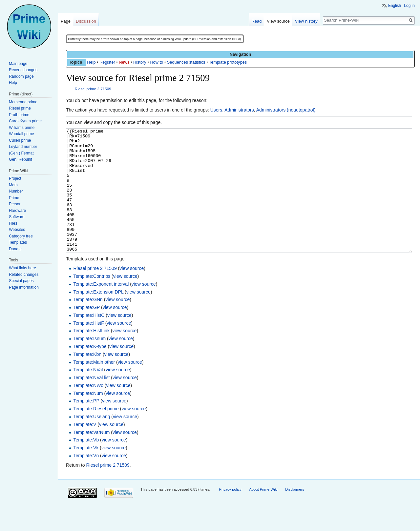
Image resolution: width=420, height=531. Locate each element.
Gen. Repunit (21, 159)
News (124, 62)
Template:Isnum (89, 363)
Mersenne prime (23, 102)
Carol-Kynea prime (25, 121)
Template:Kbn (87, 379)
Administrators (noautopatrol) (286, 110)
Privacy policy (230, 514)
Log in (409, 6)
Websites (17, 230)
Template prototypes (228, 62)
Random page (21, 76)
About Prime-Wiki (263, 514)
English (395, 6)
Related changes (24, 275)
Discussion (86, 21)
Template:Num (88, 418)
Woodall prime (21, 134)
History (140, 62)
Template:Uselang (92, 441)
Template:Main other (94, 387)
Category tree (21, 236)
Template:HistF (88, 348)
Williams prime (22, 128)
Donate (15, 249)
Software (17, 217)
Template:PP (86, 425)
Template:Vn (86, 480)
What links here (22, 268)
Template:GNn (88, 324)
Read (257, 21)
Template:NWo (88, 410)
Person (15, 204)
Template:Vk (86, 472)
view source (132, 293)
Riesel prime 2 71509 (93, 89)
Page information (24, 287)
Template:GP (86, 332)
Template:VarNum (91, 457)
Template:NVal (88, 394)
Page (66, 21)
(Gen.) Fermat (21, 153)
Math (13, 185)
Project (15, 178)
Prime (14, 198)
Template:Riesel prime (96, 433)
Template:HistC (89, 340)
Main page (18, 64)
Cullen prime (20, 140)
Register (107, 62)
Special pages (21, 281)
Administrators (239, 110)
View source (278, 21)
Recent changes (23, 70)
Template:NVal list (91, 402)
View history (306, 21)
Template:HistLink (91, 355)
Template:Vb (86, 464)
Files (13, 223)
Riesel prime (20, 108)
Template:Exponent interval (101, 309)
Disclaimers (295, 514)
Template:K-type (90, 371)
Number (16, 191)
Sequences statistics (186, 62)
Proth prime (19, 115)
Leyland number (23, 147)
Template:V (85, 449)
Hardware (17, 211)
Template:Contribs (92, 301)
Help (91, 62)
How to (157, 62)
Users (216, 110)
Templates (18, 242)
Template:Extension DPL (98, 317)
